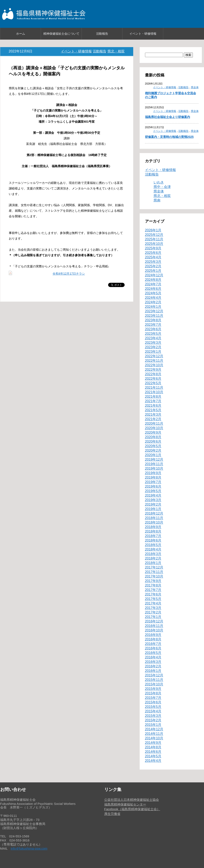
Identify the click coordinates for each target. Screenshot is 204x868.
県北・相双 (116, 51)
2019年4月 (153, 495)
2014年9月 (153, 743)
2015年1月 (153, 725)
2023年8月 (153, 320)
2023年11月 (154, 316)
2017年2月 (153, 612)
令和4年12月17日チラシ (69, 274)
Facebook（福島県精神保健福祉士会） (132, 809)
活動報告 (102, 34)
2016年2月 (153, 666)
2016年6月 (153, 648)
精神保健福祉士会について (61, 34)
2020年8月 (153, 437)
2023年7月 (153, 325)
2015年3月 (153, 716)
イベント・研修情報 (143, 34)
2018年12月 (154, 513)
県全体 (195, 87)
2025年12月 (154, 235)
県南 (157, 200)
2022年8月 (153, 374)
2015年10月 (154, 684)
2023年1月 (153, 352)
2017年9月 (153, 581)
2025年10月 (154, 244)
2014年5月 (153, 756)
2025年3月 (153, 262)
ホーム (21, 34)
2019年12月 (154, 459)
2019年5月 (153, 491)
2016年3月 (153, 662)
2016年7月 (153, 644)
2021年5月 (153, 410)
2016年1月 (153, 671)
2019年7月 (153, 482)
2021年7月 (153, 401)
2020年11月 (154, 424)
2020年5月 (153, 446)
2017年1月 (153, 617)
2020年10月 (154, 428)
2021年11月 (154, 388)
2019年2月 (153, 504)
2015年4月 (153, 711)
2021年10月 (154, 392)
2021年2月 (153, 419)
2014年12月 (154, 729)
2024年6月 (153, 289)
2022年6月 (153, 379)
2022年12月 (154, 356)
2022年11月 (154, 361)
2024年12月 (154, 275)
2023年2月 (153, 347)
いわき (159, 182)
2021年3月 (153, 415)
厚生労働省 (112, 814)
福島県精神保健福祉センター (125, 804)
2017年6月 (153, 594)
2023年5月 (153, 334)
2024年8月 (153, 280)
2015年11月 (154, 680)
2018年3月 (153, 554)
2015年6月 (153, 702)
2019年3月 (153, 500)
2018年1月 (153, 563)
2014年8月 (153, 747)
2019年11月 (154, 464)
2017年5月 (153, 599)
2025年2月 (153, 266)
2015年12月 (154, 675)
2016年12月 (154, 621)
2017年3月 (153, 608)
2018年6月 (153, 540)
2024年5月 (153, 293)
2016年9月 (153, 635)
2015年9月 (153, 689)
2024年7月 (153, 284)
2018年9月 (153, 527)
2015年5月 (153, 707)
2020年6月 (153, 441)
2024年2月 (153, 302)
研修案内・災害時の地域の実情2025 (169, 137)
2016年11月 (154, 626)
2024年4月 (153, 298)
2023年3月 (153, 343)
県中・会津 (162, 187)
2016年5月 (153, 653)
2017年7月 (153, 590)
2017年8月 (153, 585)
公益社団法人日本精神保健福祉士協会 (132, 800)
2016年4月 (153, 657)
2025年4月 (153, 257)
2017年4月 (153, 603)
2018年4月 (153, 549)
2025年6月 (153, 253)
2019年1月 (153, 509)
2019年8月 (153, 477)
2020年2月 (153, 450)
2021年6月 (153, 406)
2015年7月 (153, 698)
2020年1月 (153, 455)
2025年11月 (154, 239)
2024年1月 (153, 307)
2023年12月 (154, 311)
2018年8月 (153, 531)
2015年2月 (153, 720)
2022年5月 (153, 383)
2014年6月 (153, 752)
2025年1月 (153, 271)
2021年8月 (153, 397)
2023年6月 (153, 329)
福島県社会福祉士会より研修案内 (168, 117)
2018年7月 (153, 536)
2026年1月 (153, 230)
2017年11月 (154, 572)
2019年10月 (154, 468)
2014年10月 (154, 738)
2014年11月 (154, 734)
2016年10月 (154, 630)
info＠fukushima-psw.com (29, 848)
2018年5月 (153, 545)
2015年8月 (153, 693)
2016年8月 (153, 639)
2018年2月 (153, 558)
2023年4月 (153, 338)
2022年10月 (154, 365)
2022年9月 (153, 370)
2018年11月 (154, 518)
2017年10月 (154, 576)
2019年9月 (153, 473)
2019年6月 (153, 486)
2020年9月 (153, 433)
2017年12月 (154, 567)
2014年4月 (153, 761)
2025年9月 (153, 248)
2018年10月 (154, 522)
